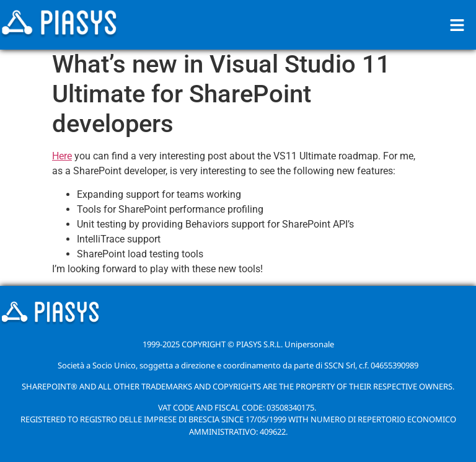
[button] (457, 25)
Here (62, 156)
